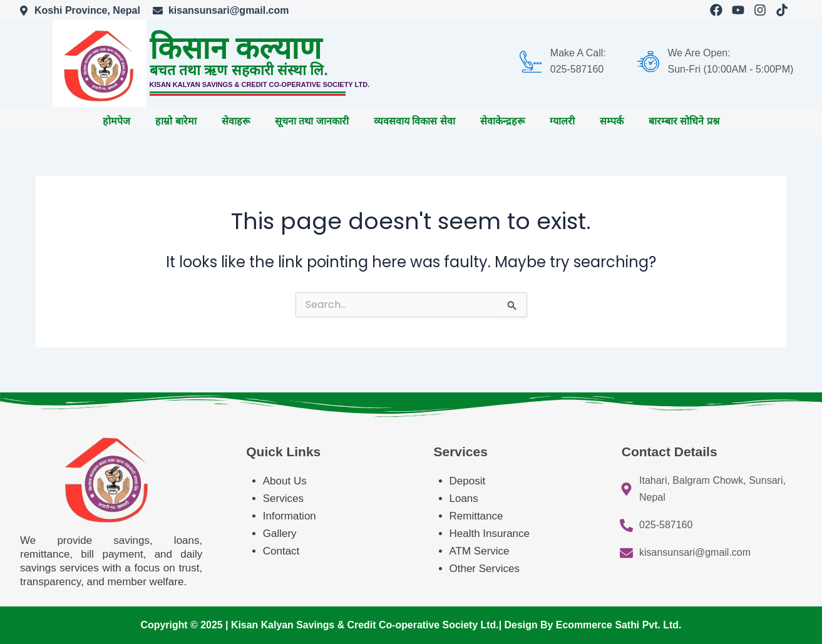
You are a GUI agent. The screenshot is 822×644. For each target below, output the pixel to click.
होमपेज (116, 121)
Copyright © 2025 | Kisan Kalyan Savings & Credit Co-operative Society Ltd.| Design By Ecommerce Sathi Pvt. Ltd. (411, 625)
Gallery (280, 534)
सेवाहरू (236, 121)
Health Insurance (491, 534)
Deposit (468, 481)
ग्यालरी (562, 121)
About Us (285, 481)
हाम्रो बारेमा (176, 121)
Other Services (485, 569)
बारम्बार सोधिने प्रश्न (684, 121)
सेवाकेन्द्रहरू (502, 121)
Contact (281, 551)
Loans (464, 498)
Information (290, 516)
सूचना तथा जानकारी (312, 121)
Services (283, 498)
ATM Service (480, 551)
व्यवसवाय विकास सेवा (414, 121)
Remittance (476, 516)
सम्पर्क (612, 121)
